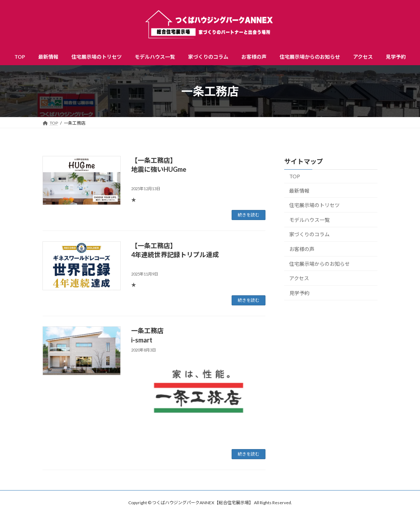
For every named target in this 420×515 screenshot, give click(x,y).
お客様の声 (302, 249)
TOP (295, 176)
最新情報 (299, 191)
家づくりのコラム (309, 235)
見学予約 (299, 293)
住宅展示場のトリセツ (314, 205)
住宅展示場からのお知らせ (320, 264)
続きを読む (249, 215)
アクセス (299, 278)
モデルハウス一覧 (309, 220)
